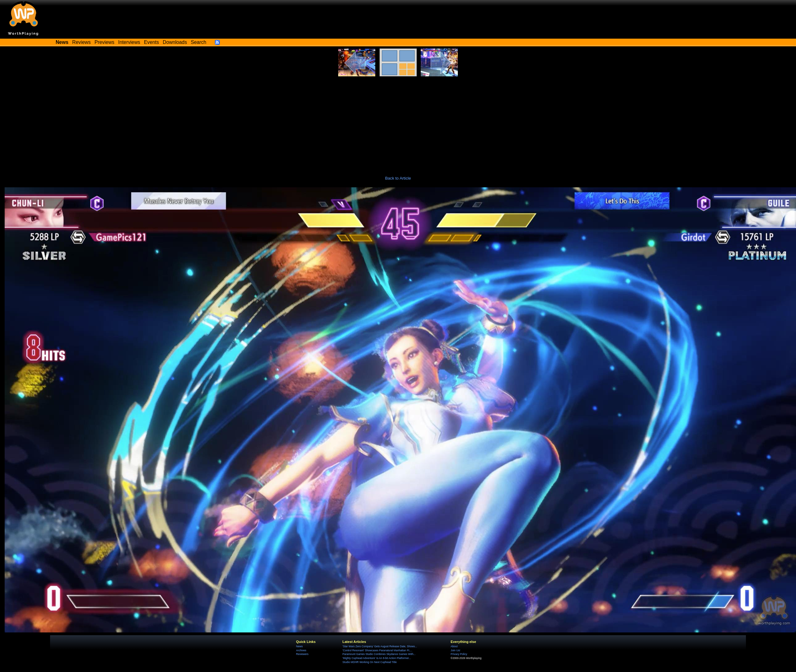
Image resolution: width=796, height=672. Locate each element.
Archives (301, 650)
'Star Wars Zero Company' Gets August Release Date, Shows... (380, 646)
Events (151, 42)
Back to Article (398, 178)
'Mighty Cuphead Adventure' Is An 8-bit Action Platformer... (377, 658)
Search (198, 42)
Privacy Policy (459, 654)
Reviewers (302, 654)
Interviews (129, 42)
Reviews (82, 42)
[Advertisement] (398, 123)
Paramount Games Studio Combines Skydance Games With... (379, 654)
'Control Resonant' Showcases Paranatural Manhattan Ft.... (377, 650)
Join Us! (455, 650)
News (299, 646)
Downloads (175, 42)
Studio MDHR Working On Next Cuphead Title (370, 662)
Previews (104, 42)
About (454, 646)
